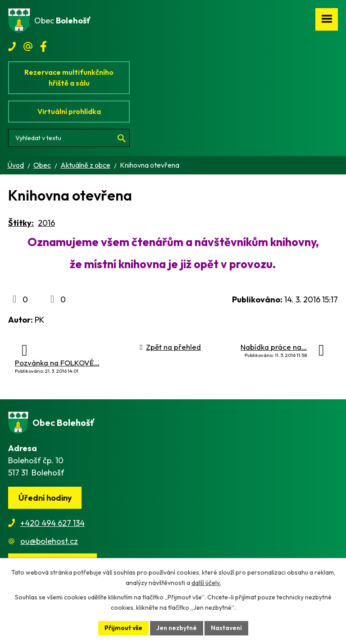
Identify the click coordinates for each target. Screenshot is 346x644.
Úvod (16, 165)
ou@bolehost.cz (49, 541)
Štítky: (21, 223)
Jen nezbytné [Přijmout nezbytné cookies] (177, 628)
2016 (46, 223)
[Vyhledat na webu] (69, 138)
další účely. (206, 583)
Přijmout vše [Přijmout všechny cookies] (123, 628)
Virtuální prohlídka (69, 111)
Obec (42, 165)
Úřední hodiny (45, 498)
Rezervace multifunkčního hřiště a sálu (69, 78)
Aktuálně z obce (85, 165)
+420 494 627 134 (52, 523)
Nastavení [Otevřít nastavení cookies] (226, 628)
